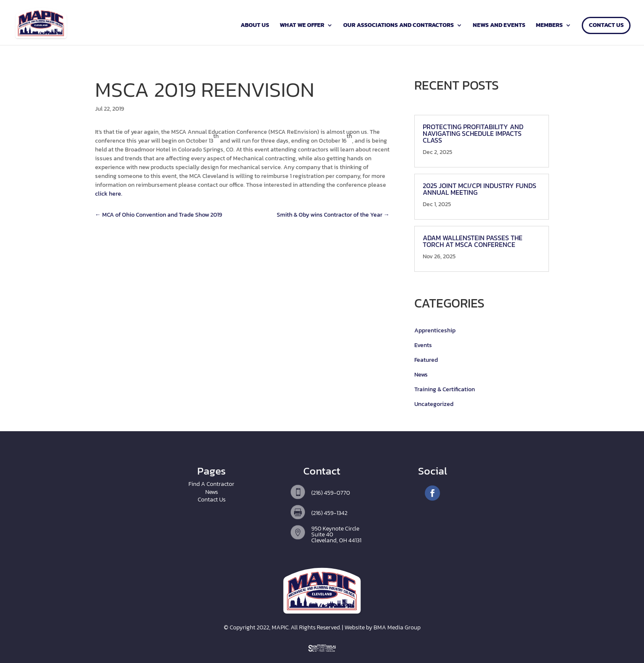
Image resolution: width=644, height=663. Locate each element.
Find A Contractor (211, 484)
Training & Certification (445, 389)
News (421, 375)
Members (549, 26)
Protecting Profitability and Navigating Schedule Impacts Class (473, 133)
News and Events (499, 26)
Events (423, 345)
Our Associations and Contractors (399, 26)
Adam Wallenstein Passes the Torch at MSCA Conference (473, 241)
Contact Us (606, 26)
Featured (426, 360)
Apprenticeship (435, 330)
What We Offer (302, 26)
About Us (255, 26)
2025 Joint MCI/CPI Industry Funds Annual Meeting (480, 189)
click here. (109, 194)
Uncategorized (434, 404)
